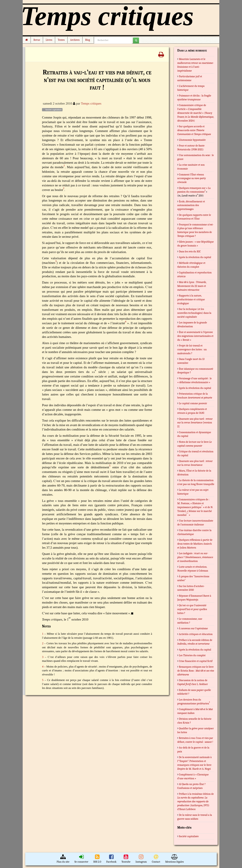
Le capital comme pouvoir (193, 403)
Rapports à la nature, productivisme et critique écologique (191, 299)
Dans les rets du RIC (190, 252)
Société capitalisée (52, 110)
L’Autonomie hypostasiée (192, 140)
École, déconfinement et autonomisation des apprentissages (191, 205)
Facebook (111, 859)
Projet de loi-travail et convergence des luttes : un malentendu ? (192, 349)
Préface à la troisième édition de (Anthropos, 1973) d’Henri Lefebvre (196, 802)
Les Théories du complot (192, 655)
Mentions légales (174, 859)
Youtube (126, 859)
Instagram (141, 859)
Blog (88, 40)
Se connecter (81, 859)
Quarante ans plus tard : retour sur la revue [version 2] (195, 423)
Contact (156, 859)
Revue (37, 40)
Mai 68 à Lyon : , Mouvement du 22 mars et (192, 286)
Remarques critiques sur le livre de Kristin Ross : (196, 671)
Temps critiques (91, 103)
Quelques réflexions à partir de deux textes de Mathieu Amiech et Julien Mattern (195, 544)
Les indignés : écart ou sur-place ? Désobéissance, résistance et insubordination (195, 557)
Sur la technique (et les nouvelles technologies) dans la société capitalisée (194, 313)
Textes (61, 40)
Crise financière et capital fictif (196, 661)
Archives (75, 40)
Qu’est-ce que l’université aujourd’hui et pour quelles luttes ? (192, 609)
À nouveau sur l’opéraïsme (193, 628)
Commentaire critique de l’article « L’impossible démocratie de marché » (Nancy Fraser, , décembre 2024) (196, 113)
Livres (49, 40)
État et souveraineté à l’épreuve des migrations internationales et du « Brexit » (195, 336)
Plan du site (63, 859)
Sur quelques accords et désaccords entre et (194, 130)
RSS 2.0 (97, 859)
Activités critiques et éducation (196, 634)
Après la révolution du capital (195, 257)
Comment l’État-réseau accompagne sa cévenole (191, 178)
